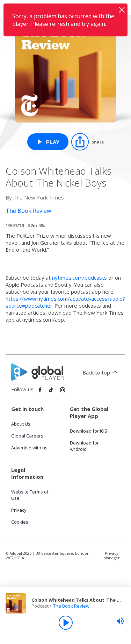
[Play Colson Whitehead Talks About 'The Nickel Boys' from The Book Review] (48, 142)
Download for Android (84, 446)
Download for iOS (89, 431)
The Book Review (71, 606)
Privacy (19, 510)
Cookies (20, 522)
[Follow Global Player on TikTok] (51, 393)
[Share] (88, 142)
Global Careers (27, 436)
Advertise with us (29, 448)
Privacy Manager (112, 555)
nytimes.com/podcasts (79, 278)
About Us (21, 424)
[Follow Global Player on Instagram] (63, 393)
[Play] (66, 623)
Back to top (101, 372)
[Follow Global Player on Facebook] (40, 393)
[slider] (120, 621)
